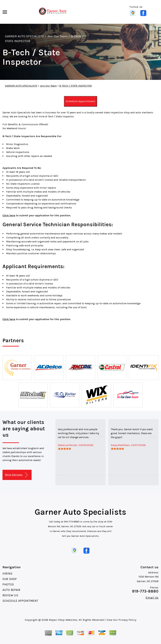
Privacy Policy (127, 620)
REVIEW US (10, 595)
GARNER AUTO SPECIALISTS (24, 36)
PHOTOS (8, 584)
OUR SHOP (10, 579)
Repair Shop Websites (63, 620)
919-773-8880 (72, 522)
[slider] (64, 449)
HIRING (7, 574)
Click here (9, 215)
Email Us (152, 598)
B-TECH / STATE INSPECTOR (76, 86)
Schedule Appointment (81, 101)
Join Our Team (57, 36)
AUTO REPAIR (11, 590)
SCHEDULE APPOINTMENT (20, 601)
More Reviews (16, 475)
